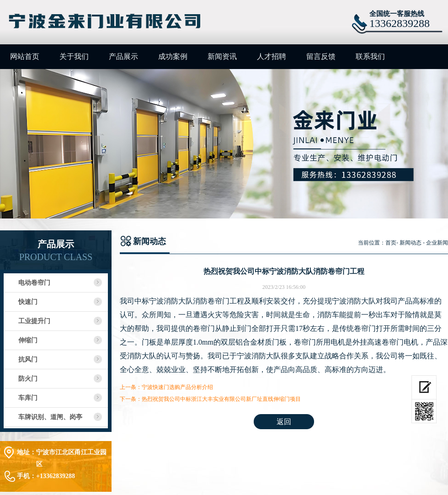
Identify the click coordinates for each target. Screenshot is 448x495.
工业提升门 (34, 321)
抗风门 (28, 359)
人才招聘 (272, 56)
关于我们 (74, 56)
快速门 (28, 302)
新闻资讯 (222, 56)
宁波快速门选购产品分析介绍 (177, 387)
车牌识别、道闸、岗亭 (50, 417)
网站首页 (25, 56)
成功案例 (173, 56)
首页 (391, 243)
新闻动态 (411, 243)
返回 (284, 422)
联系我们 (370, 56)
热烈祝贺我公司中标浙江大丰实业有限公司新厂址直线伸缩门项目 (221, 399)
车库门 (28, 398)
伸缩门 (28, 340)
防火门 (28, 379)
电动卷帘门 (34, 283)
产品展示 (123, 56)
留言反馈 (321, 56)
